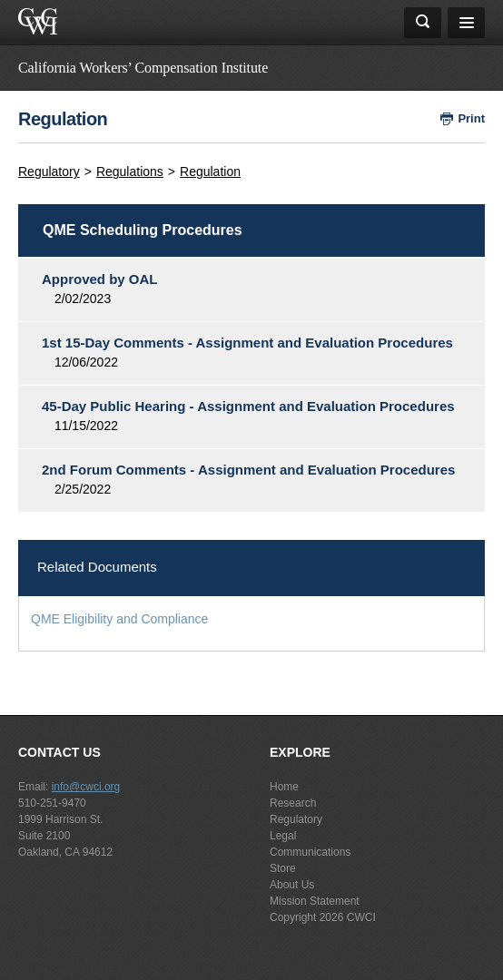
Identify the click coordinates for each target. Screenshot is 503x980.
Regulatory (49, 171)
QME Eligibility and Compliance (119, 619)
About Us (292, 885)
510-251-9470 (52, 803)
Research (293, 803)
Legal (283, 836)
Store (283, 868)
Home (284, 787)
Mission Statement (315, 901)
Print (471, 118)
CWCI (361, 917)
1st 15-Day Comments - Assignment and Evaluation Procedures (247, 343)
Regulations (130, 171)
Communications (310, 852)
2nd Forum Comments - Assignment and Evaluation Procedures (248, 470)
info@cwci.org (86, 787)
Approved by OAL (100, 279)
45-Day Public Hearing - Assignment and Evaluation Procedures (248, 406)
